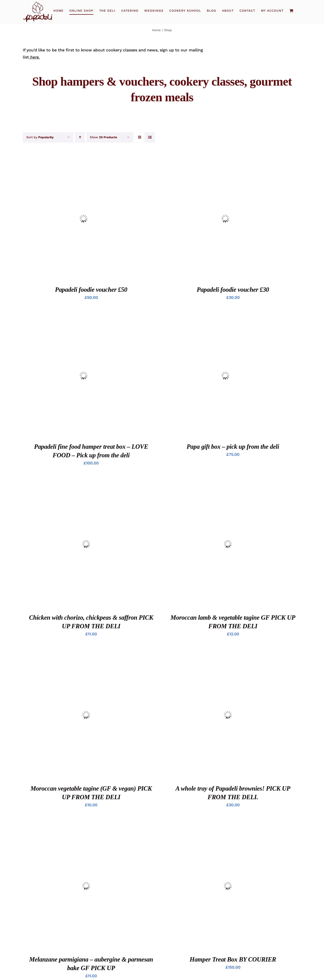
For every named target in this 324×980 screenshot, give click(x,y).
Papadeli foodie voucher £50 (91, 290)
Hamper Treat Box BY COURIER (233, 959)
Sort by (40, 137)
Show (103, 137)
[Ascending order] (80, 137)
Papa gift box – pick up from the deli (233, 447)
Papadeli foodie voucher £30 (233, 290)
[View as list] (150, 137)
